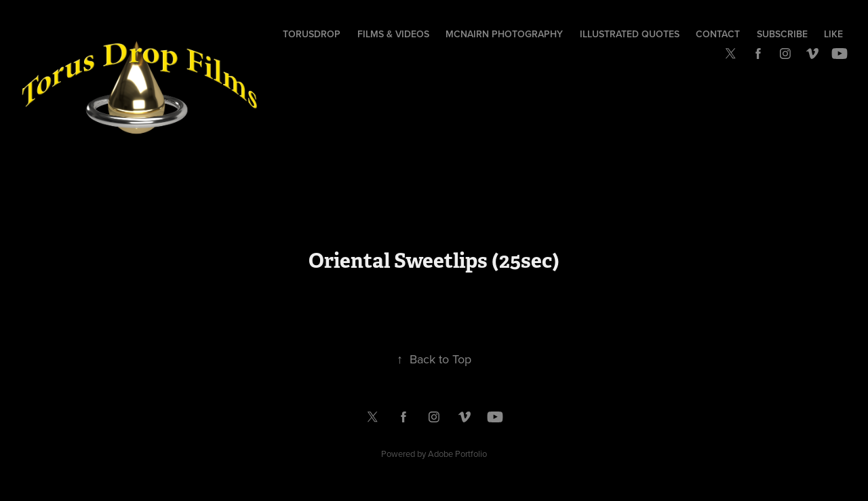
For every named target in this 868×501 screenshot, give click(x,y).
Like (833, 34)
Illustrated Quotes (630, 34)
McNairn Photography (504, 34)
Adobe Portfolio (457, 454)
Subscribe (782, 34)
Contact (718, 34)
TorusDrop (312, 34)
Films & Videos (393, 34)
